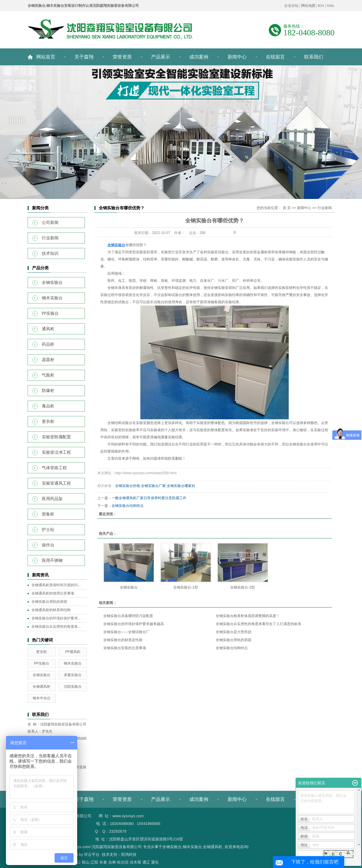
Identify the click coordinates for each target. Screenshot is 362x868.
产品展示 (161, 57)
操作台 (48, 545)
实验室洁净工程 (56, 452)
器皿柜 (48, 360)
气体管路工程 (54, 468)
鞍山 (86, 862)
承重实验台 (73, 675)
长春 (103, 862)
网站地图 (308, 6)
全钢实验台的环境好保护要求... (56, 618)
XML (331, 6)
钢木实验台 (52, 298)
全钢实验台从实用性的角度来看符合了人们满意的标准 (258, 624)
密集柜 (48, 514)
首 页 (287, 208)
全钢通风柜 (42, 687)
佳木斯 (135, 862)
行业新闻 (50, 238)
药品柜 (48, 344)
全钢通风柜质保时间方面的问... (56, 585)
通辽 (146, 862)
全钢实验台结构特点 (128, 506)
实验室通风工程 (56, 483)
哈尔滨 (123, 862)
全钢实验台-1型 (186, 587)
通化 (155, 862)
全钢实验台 (52, 283)
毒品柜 (48, 406)
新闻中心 (237, 57)
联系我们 (314, 57)
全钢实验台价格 (128, 486)
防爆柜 (48, 391)
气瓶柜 (48, 375)
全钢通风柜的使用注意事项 (53, 593)
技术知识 (50, 253)
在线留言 (275, 57)
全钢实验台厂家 (153, 486)
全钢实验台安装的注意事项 (125, 648)
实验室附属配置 (56, 437)
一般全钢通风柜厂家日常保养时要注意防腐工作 (149, 498)
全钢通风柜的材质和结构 (51, 610)
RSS (321, 6)
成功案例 (199, 57)
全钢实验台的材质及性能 (123, 640)
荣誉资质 (122, 57)
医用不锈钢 (52, 561)
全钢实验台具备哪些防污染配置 (128, 616)
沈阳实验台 (73, 687)
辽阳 (94, 862)
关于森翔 (84, 57)
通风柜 (48, 329)
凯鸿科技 (129, 854)
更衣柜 (48, 422)
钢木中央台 (42, 698)
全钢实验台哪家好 (181, 486)
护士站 (48, 530)
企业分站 (291, 6)
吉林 (112, 862)
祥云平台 (92, 854)
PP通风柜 (73, 652)
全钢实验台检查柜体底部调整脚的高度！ (248, 616)
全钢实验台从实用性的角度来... (56, 627)
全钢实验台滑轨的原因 (49, 602)
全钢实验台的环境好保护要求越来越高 (134, 624)
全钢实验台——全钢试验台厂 (126, 632)
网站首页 (46, 57)
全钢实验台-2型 (243, 587)
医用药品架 (52, 499)
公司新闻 (50, 223)
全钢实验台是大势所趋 (234, 632)
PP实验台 (50, 313)
